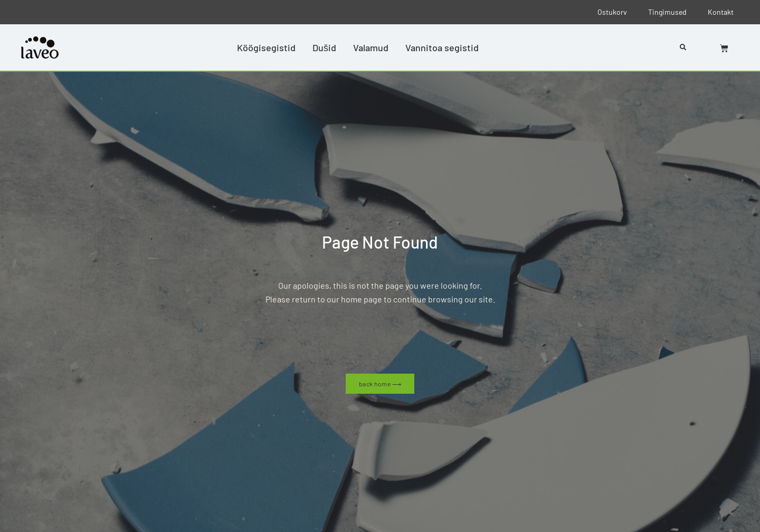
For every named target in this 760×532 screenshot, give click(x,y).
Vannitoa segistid (442, 47)
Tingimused (667, 12)
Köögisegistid (266, 47)
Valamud (371, 47)
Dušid (324, 47)
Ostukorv (612, 12)
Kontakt (721, 12)
